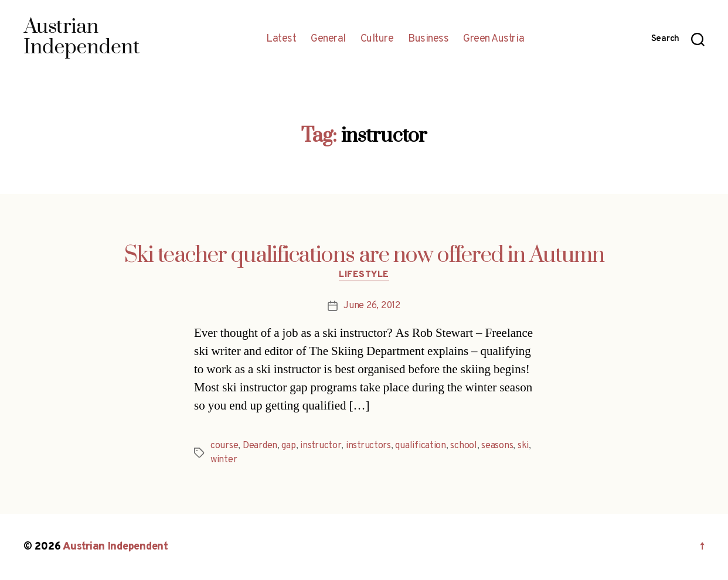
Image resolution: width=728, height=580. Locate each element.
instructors (368, 446)
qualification (421, 446)
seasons (497, 446)
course (224, 446)
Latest (281, 39)
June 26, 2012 (372, 306)
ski (523, 446)
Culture (377, 39)
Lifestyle (364, 275)
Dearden (260, 446)
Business (428, 39)
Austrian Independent (115, 547)
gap (288, 446)
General (328, 39)
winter (224, 460)
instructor (321, 446)
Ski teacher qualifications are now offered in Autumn (364, 255)
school (463, 446)
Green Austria (494, 39)
